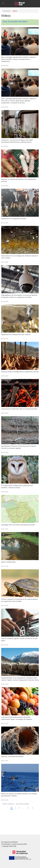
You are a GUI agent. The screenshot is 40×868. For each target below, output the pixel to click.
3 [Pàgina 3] (19, 808)
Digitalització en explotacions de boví (14, 219)
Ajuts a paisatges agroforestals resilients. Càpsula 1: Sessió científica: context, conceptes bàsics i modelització (19, 59)
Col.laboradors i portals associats (12, 844)
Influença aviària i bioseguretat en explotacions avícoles (20, 372)
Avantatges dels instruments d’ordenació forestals (18, 525)
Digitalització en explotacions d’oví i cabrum (16, 334)
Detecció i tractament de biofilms (12, 756)
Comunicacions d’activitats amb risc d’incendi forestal (19, 409)
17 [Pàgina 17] (28, 808)
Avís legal (4, 842)
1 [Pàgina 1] (12, 808)
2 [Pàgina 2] (15, 808)
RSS (26, 844)
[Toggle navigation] (3, 3)
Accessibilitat (13, 842)
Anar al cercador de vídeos (15, 21)
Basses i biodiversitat (8, 562)
